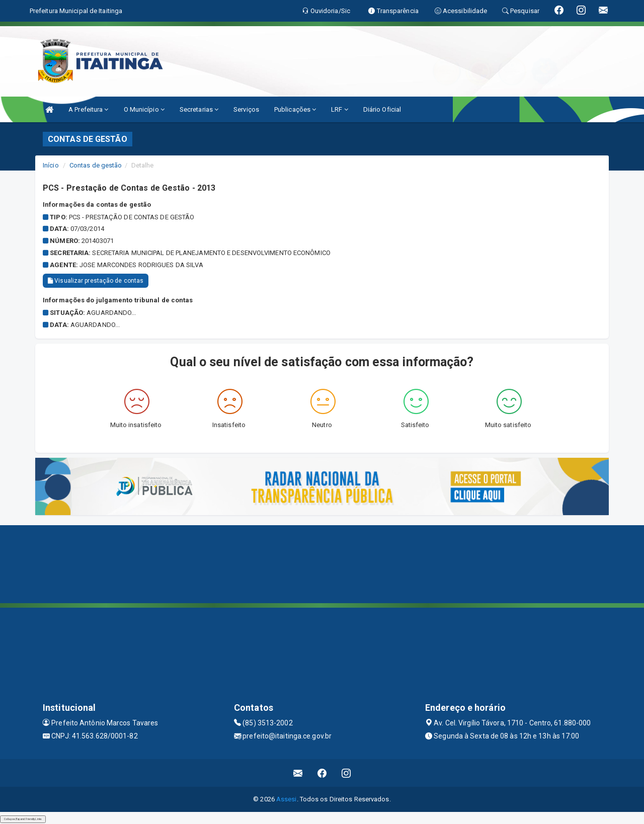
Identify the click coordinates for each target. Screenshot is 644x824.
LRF (340, 109)
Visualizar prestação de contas (96, 281)
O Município (144, 109)
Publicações (295, 109)
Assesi (287, 799)
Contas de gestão (96, 165)
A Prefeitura (88, 109)
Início (51, 165)
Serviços (246, 109)
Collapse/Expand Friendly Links (23, 819)
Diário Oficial (382, 109)
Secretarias (199, 109)
